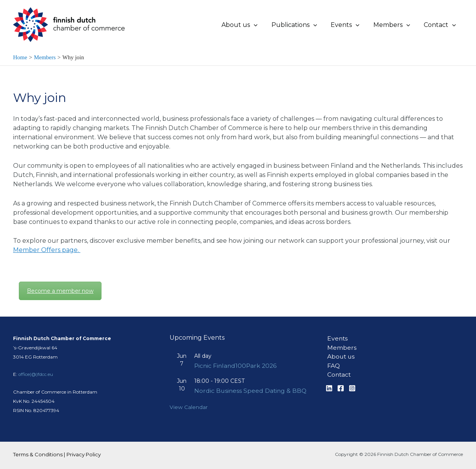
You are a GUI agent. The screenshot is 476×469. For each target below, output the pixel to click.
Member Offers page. (47, 250)
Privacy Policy (84, 454)
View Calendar (189, 407)
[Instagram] (352, 381)
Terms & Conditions (38, 454)
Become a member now (60, 291)
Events (336, 331)
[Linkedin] (329, 381)
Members (340, 340)
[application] (261, 25)
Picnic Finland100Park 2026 (237, 358)
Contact (338, 368)
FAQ (332, 358)
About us (340, 349)
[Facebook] (341, 381)
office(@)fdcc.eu (36, 366)
